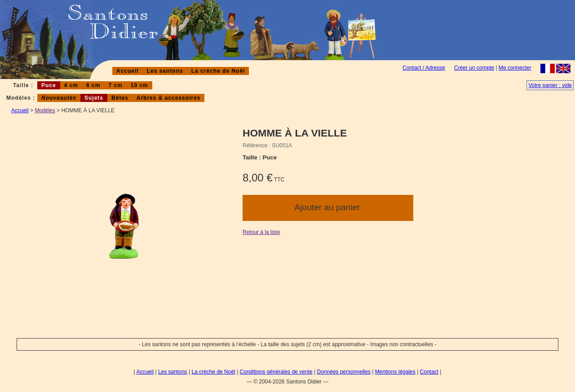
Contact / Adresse (424, 68)
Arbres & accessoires (169, 98)
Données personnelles (344, 372)
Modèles (45, 110)
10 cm (139, 85)
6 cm (93, 85)
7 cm (115, 85)
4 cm (71, 85)
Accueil (128, 71)
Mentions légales (395, 372)
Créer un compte (474, 68)
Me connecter (515, 68)
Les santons (165, 71)
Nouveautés (59, 98)
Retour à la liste (261, 232)
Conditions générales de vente (276, 372)
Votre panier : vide (550, 85)
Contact (429, 372)
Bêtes (120, 98)
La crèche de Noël (218, 71)
